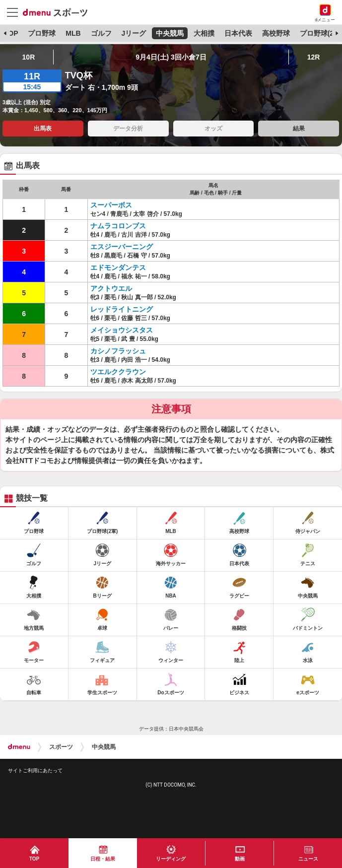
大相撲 (204, 33)
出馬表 (43, 129)
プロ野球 (42, 33)
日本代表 (238, 33)
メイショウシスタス (122, 330)
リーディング (171, 859)
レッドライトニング (122, 309)
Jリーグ (134, 33)
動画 (240, 859)
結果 (299, 129)
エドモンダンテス (118, 267)
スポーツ (61, 747)
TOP (11, 33)
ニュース (308, 859)
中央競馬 (170, 33)
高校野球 (276, 33)
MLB (73, 33)
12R (314, 57)
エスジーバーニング (122, 247)
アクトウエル (111, 288)
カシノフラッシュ (118, 351)
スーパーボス (111, 205)
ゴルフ (101, 33)
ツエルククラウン (118, 372)
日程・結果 (103, 859)
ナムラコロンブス (118, 226)
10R (29, 57)
